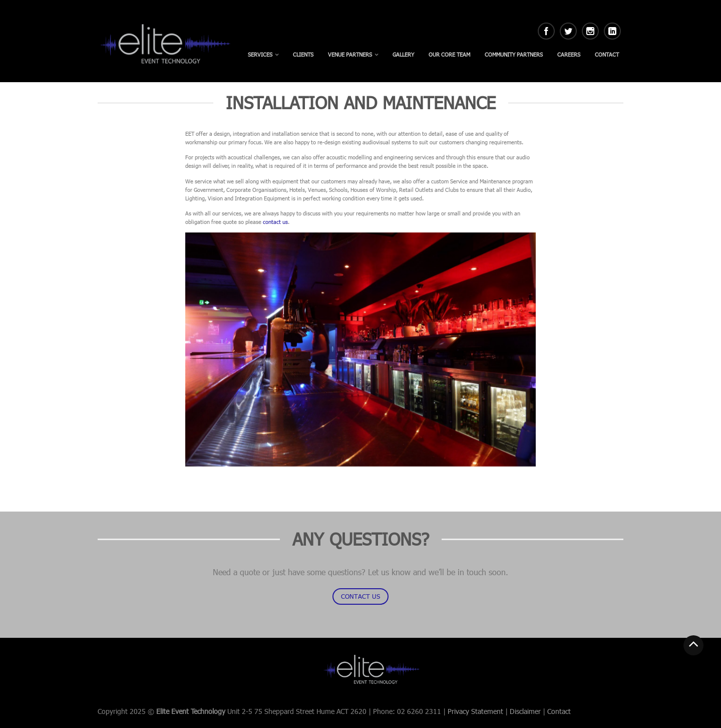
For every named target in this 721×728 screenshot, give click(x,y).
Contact (607, 54)
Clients (303, 54)
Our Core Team (449, 54)
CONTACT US (360, 596)
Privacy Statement (475, 711)
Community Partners (514, 54)
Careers (569, 54)
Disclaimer (525, 711)
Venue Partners (350, 54)
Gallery (403, 54)
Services (260, 54)
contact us (275, 222)
